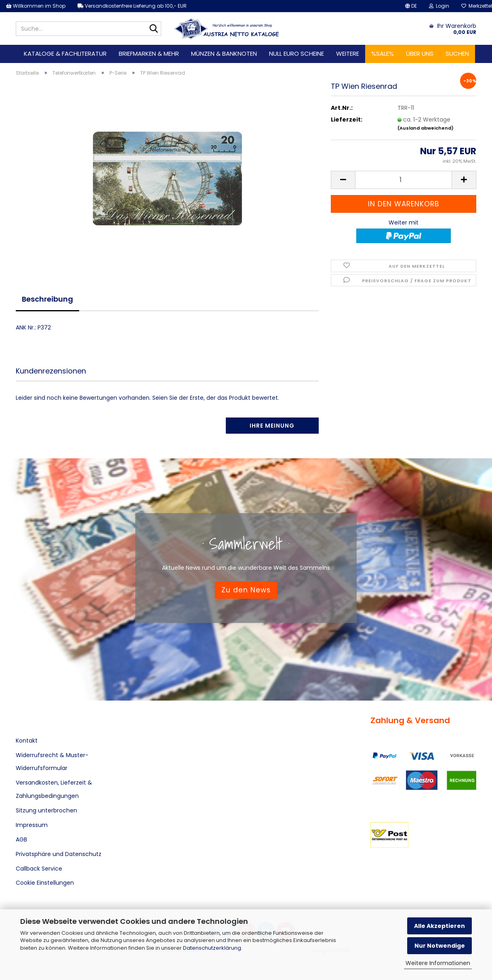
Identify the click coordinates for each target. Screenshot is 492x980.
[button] (411, 6)
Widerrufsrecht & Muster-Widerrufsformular (52, 762)
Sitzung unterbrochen (46, 810)
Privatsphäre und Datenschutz (59, 854)
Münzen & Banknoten (224, 54)
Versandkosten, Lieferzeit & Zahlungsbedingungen (54, 789)
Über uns (420, 54)
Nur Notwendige (440, 946)
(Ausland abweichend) (426, 128)
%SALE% (383, 54)
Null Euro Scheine (296, 54)
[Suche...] (153, 29)
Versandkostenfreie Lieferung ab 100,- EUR (132, 6)
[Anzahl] (404, 180)
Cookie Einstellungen (45, 883)
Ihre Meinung (272, 426)
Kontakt (27, 741)
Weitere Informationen (438, 963)
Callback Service (39, 869)
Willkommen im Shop (36, 6)
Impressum (32, 825)
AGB (21, 839)
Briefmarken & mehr (149, 54)
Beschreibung (47, 299)
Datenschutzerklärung (212, 948)
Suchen (457, 54)
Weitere (348, 54)
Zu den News (246, 590)
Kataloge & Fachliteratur (65, 54)
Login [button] (439, 6)
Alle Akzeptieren (439, 926)
